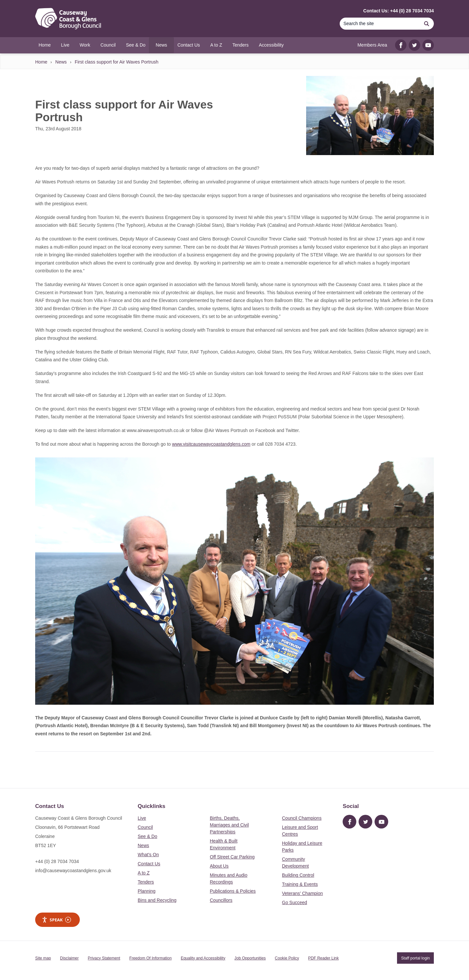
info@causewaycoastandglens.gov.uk (73, 871)
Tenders (146, 882)
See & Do (148, 836)
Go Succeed (295, 902)
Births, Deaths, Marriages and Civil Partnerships (229, 825)
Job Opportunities (250, 958)
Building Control (298, 875)
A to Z (144, 873)
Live (142, 818)
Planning (147, 891)
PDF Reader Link (323, 958)
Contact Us (149, 864)
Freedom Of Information (150, 958)
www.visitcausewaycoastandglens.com (211, 444)
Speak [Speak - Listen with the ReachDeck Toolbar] (56, 920)
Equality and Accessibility (203, 958)
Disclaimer (69, 958)
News (61, 62)
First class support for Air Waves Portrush (116, 62)
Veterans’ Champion (303, 893)
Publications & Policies (233, 891)
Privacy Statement (104, 958)
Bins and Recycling (157, 900)
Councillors (221, 900)
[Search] (379, 24)
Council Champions (302, 818)
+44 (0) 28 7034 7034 (57, 861)
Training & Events (300, 884)
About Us (219, 866)
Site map (43, 958)
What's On (148, 855)
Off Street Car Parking (232, 857)
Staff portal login (415, 958)
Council (145, 827)
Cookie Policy (287, 958)
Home (41, 62)
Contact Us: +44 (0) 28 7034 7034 (398, 11)
